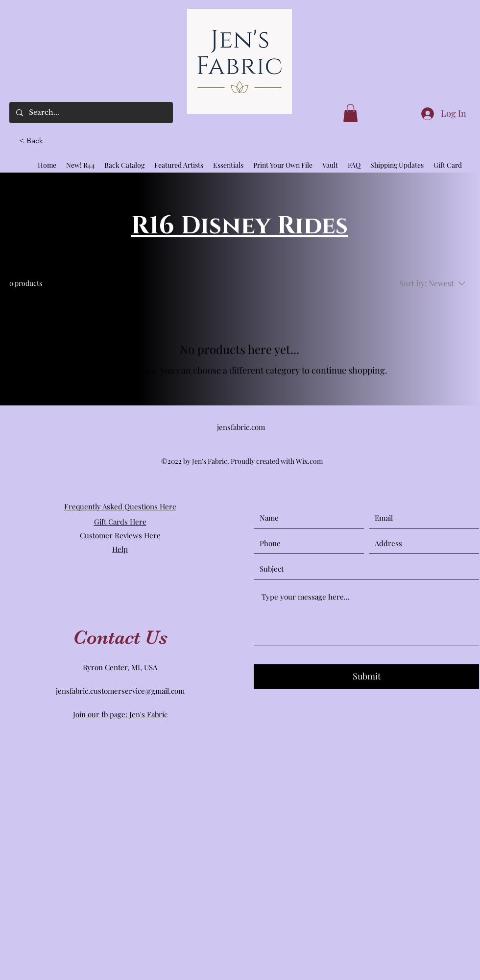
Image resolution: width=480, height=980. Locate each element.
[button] (35, 141)
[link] (350, 113)
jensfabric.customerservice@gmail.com (120, 691)
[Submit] (366, 677)
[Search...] (91, 113)
